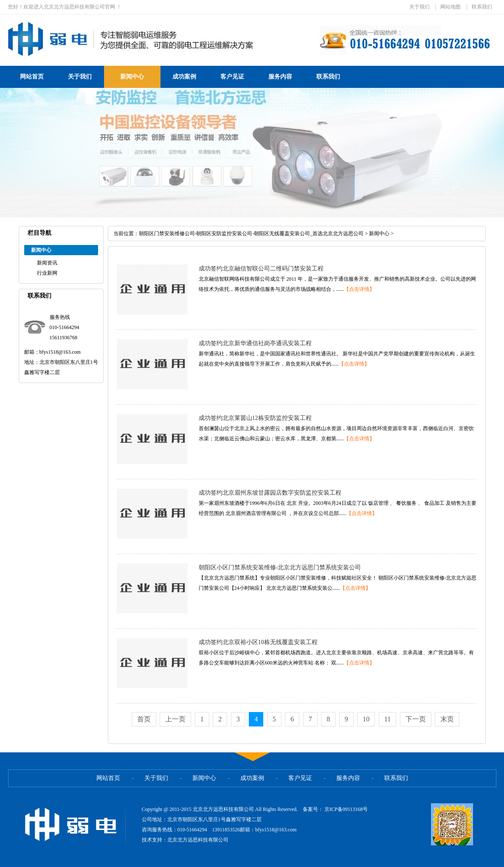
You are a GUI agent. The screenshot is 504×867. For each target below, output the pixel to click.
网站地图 (451, 7)
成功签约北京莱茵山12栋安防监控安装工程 (255, 418)
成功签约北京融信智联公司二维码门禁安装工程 (261, 269)
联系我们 (482, 7)
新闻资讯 (47, 263)
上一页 (175, 719)
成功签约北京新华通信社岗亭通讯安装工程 (255, 343)
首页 (144, 719)
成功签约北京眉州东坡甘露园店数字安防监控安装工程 (270, 493)
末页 (447, 719)
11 (387, 719)
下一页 (416, 719)
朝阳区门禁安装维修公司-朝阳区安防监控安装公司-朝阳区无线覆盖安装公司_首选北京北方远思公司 (251, 234)
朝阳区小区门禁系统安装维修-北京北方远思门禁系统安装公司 (280, 567)
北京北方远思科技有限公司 (198, 840)
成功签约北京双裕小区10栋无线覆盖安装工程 (258, 642)
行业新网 (47, 273)
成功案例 (184, 77)
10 (366, 719)
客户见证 (232, 77)
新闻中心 (132, 77)
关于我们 (420, 7)
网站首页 (32, 77)
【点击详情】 (359, 289)
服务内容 (280, 77)
